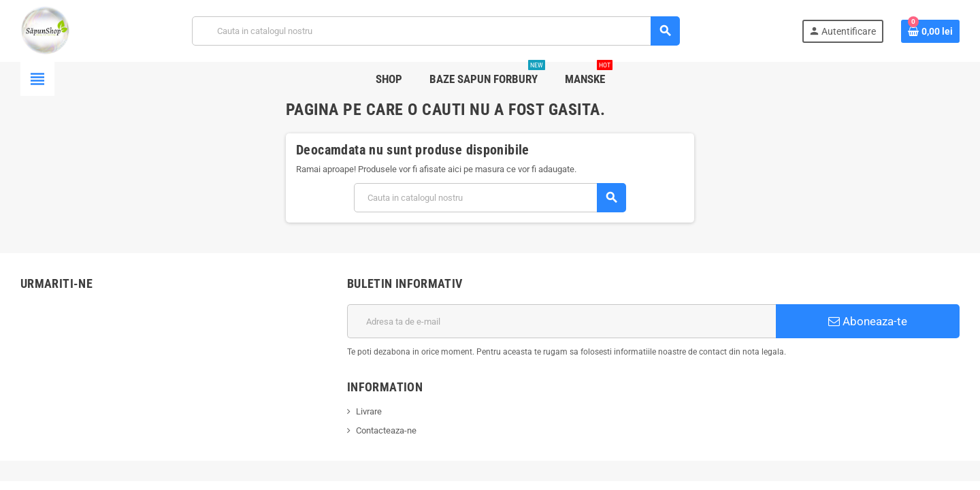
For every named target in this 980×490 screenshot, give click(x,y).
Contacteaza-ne (386, 430)
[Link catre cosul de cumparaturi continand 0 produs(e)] (930, 31)
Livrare (369, 411)
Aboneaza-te (868, 321)
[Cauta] (436, 31)
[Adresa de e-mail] (561, 321)
